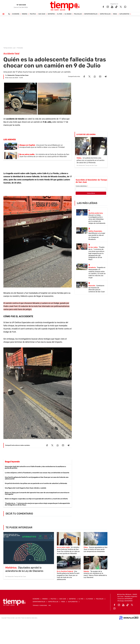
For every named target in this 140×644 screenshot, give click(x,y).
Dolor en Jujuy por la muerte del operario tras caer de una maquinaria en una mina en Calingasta (37, 493)
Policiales (78, 14)
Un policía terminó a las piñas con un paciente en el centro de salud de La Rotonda (36, 483)
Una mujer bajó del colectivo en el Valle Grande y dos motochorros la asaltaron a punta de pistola (35, 467)
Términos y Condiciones (40, 605)
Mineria (25, 14)
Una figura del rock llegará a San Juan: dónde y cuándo (26, 488)
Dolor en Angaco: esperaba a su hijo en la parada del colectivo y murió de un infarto (36, 499)
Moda (115, 14)
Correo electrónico (82, 186)
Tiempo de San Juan (10, 48)
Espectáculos (105, 14)
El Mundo (68, 14)
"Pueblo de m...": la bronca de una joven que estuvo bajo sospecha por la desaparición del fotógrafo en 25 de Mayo (37, 504)
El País (60, 14)
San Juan (42, 14)
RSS (50, 605)
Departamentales (91, 14)
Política (33, 14)
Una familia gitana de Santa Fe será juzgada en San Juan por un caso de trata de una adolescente (37, 478)
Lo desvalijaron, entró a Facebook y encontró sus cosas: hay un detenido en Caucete (37, 473)
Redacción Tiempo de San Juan (18, 75)
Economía (16, 14)
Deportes (51, 14)
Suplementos (124, 14)
